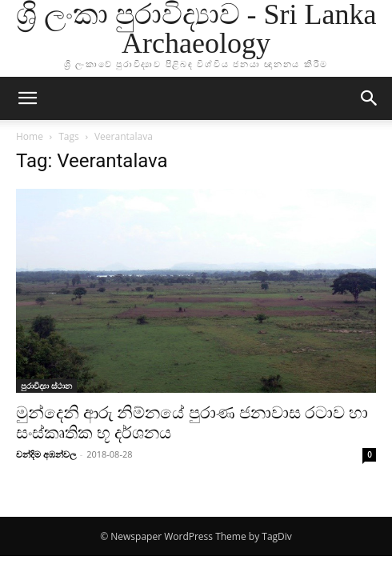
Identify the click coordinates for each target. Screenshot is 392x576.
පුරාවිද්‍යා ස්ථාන (46, 386)
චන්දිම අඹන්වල (46, 454)
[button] (27, 98)
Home (30, 136)
